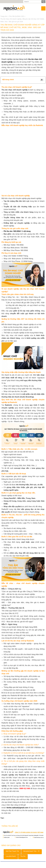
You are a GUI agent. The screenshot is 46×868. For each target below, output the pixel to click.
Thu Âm (23, 856)
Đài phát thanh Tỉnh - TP (32, 851)
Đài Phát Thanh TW (12, 851)
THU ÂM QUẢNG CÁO (16, 16)
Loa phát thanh (11, 856)
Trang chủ (4, 16)
